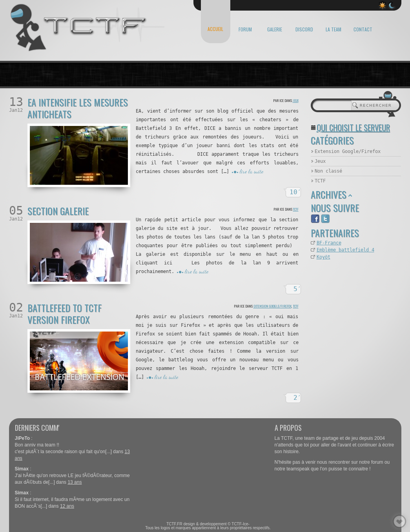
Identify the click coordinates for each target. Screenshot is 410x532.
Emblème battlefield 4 (345, 250)
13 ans (75, 482)
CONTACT (363, 29)
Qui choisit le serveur (353, 128)
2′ (297, 398)
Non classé (328, 171)
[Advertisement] (350, 304)
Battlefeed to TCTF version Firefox (65, 313)
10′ (295, 192)
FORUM (245, 29)
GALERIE (275, 29)
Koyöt (323, 257)
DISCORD (304, 29)
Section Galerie (58, 211)
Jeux (296, 100)
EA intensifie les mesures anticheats (78, 108)
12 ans (67, 506)
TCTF (296, 209)
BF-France (329, 243)
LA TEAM (333, 29)
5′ (297, 289)
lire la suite (251, 171)
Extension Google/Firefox (272, 306)
